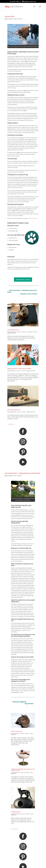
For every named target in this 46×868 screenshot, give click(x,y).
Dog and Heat (9, 16)
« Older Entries (11, 424)
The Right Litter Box (16, 812)
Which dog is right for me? (14, 410)
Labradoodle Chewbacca (13, 330)
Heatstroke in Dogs (32, 218)
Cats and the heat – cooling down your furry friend (22, 473)
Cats (15, 476)
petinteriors (13, 332)
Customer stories (32, 332)
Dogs (15, 19)
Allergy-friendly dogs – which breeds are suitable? (19, 369)
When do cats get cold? (17, 731)
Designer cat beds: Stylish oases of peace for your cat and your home (23, 770)
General (20, 19)
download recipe (23, 280)
